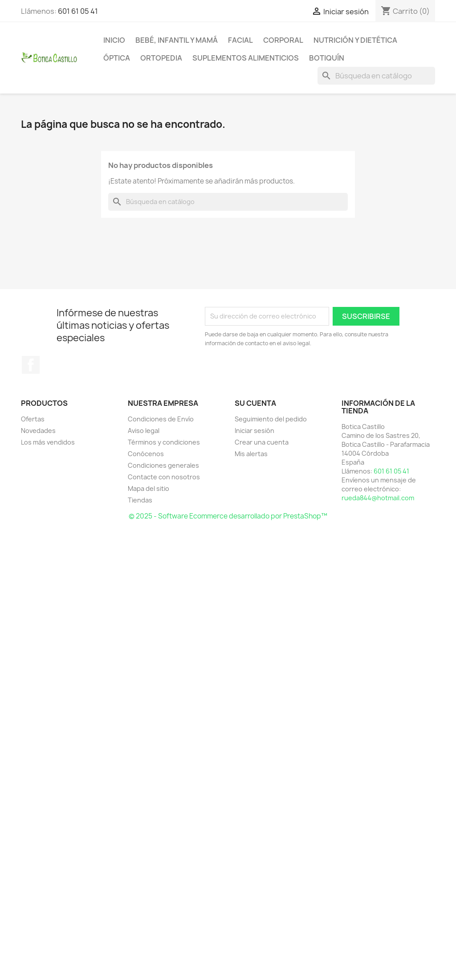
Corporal (283, 40)
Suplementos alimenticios (246, 58)
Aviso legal (144, 431)
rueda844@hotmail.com (378, 498)
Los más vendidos (48, 442)
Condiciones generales (163, 465)
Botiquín (327, 58)
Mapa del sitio (149, 488)
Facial (240, 40)
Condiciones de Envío (161, 419)
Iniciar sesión (254, 431)
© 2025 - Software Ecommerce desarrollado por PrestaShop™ (228, 516)
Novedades (38, 431)
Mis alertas (251, 454)
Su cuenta (255, 403)
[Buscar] (376, 76)
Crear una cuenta (262, 442)
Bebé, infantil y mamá (177, 40)
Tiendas (140, 500)
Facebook (31, 365)
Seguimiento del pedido (271, 419)
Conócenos (146, 454)
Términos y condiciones (164, 442)
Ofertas (33, 419)
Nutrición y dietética (355, 40)
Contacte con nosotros (164, 477)
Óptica (117, 58)
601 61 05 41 (78, 11)
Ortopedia (161, 58)
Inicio (114, 40)
